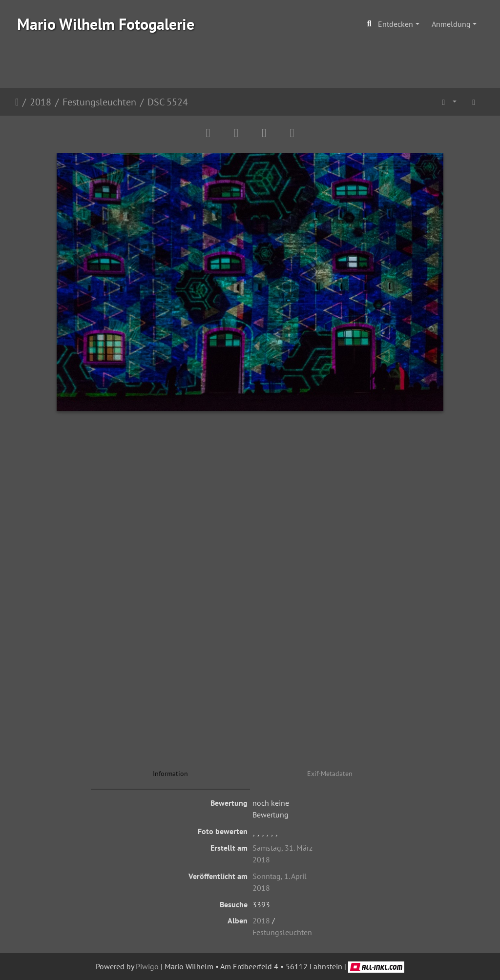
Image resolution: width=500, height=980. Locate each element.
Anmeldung (451, 24)
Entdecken (396, 24)
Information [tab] (170, 774)
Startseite (17, 102)
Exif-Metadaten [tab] (330, 774)
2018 (41, 102)
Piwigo (147, 966)
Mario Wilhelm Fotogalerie (106, 24)
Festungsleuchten (99, 102)
